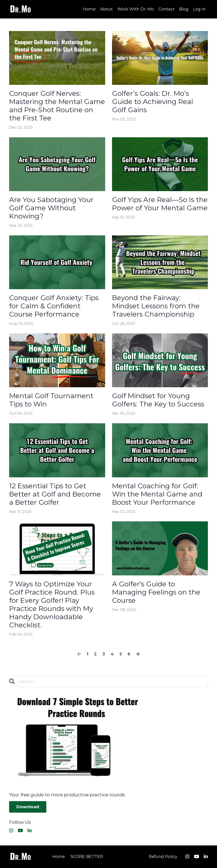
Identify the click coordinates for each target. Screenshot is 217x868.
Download (28, 807)
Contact (166, 9)
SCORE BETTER (87, 857)
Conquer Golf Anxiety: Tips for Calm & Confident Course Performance (54, 306)
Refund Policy (163, 857)
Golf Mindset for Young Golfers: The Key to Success (158, 400)
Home (89, 9)
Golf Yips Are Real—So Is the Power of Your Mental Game (160, 204)
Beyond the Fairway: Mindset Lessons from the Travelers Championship (156, 306)
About (106, 9)
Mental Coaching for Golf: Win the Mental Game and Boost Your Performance (157, 494)
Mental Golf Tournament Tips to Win (51, 400)
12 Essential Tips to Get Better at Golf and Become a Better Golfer (55, 494)
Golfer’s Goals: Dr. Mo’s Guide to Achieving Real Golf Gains (153, 102)
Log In (199, 9)
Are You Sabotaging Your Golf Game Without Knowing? (51, 208)
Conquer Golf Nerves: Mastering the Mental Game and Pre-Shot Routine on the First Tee (57, 106)
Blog (184, 9)
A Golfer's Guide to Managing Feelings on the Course (156, 592)
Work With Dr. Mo (136, 9)
